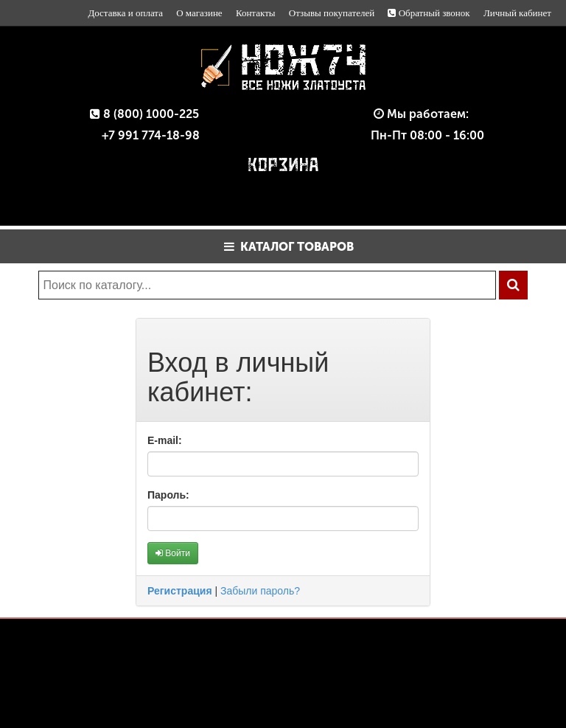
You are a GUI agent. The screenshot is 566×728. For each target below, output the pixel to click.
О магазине (199, 13)
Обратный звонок (429, 13)
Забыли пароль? (260, 591)
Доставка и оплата (125, 13)
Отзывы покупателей (332, 13)
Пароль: (168, 495)
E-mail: (165, 440)
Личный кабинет (517, 13)
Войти (173, 553)
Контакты (256, 13)
